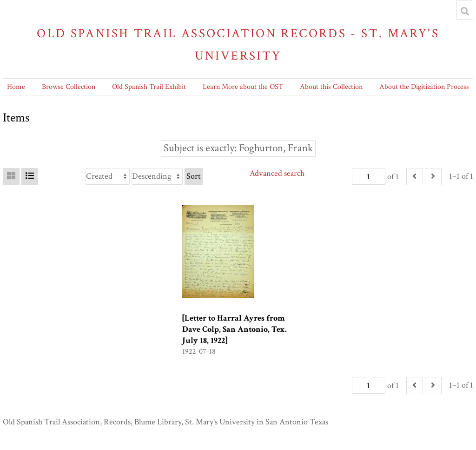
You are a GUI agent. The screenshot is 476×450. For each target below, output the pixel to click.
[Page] (369, 176)
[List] (30, 176)
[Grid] (11, 176)
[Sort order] (157, 176)
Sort (194, 176)
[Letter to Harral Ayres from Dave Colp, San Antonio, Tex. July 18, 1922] (235, 329)
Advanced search (277, 173)
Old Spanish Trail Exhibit (149, 87)
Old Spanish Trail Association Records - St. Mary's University (238, 44)
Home (16, 87)
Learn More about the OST (243, 87)
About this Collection (331, 87)
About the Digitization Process (424, 87)
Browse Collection (69, 87)
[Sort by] (108, 176)
